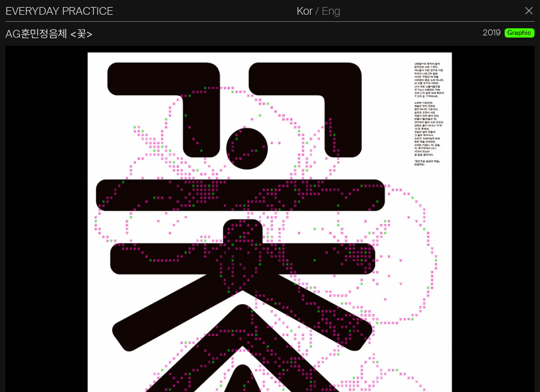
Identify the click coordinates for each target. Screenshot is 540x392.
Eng (331, 11)
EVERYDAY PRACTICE (59, 11)
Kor (305, 11)
